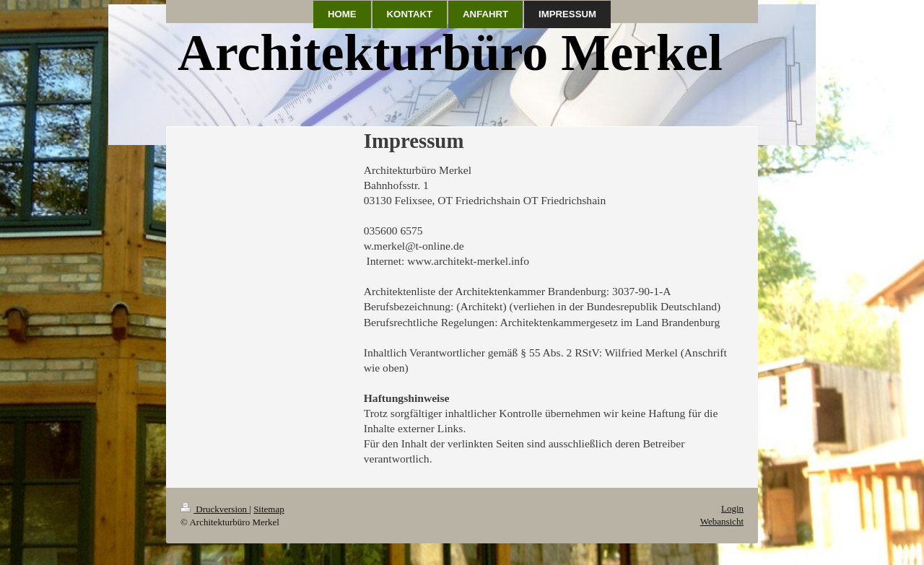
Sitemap (269, 509)
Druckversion (215, 509)
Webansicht (722, 521)
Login (732, 508)
